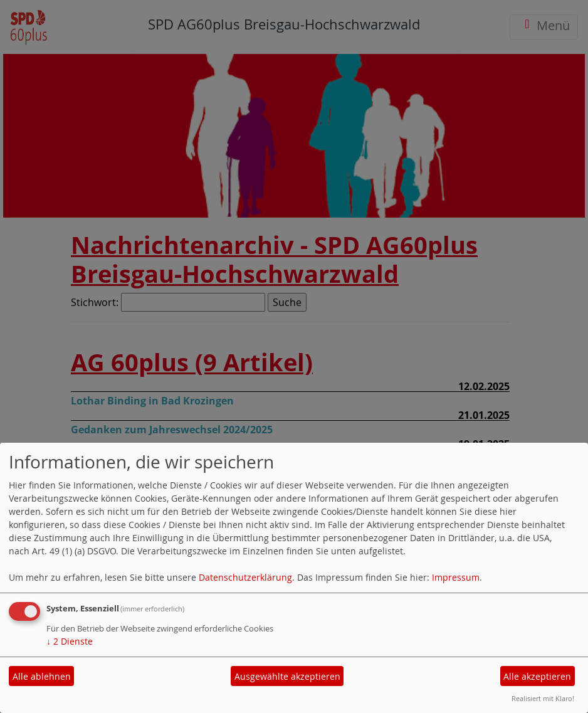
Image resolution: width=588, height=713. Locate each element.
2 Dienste (70, 641)
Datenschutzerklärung (245, 577)
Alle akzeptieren (537, 676)
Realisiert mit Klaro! (543, 698)
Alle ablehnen (42, 676)
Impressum (456, 577)
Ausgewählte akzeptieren (287, 676)
